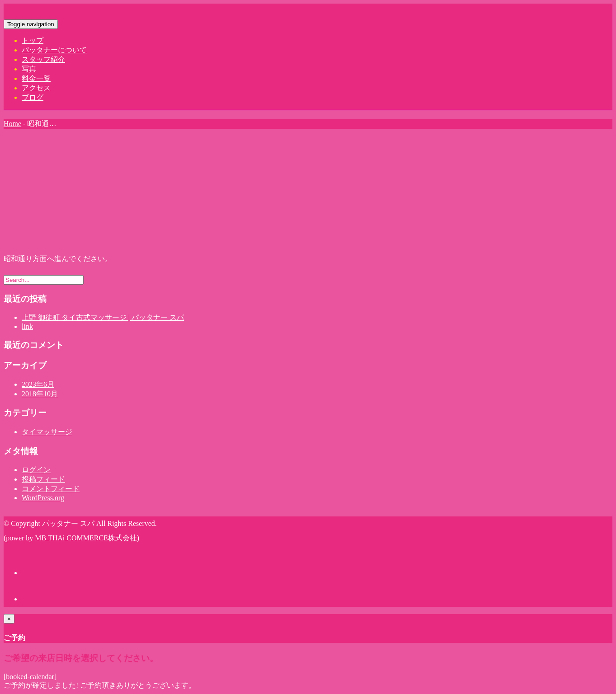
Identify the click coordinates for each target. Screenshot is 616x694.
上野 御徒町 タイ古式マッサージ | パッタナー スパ (103, 317)
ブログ (33, 97)
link (27, 326)
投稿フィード (43, 479)
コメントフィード (51, 489)
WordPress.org (43, 498)
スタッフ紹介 (43, 59)
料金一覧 (36, 78)
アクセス (36, 88)
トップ (33, 40)
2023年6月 (38, 384)
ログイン (36, 470)
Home (12, 124)
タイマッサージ (47, 432)
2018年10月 (40, 394)
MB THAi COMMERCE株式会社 (86, 538)
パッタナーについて (54, 50)
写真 (29, 69)
